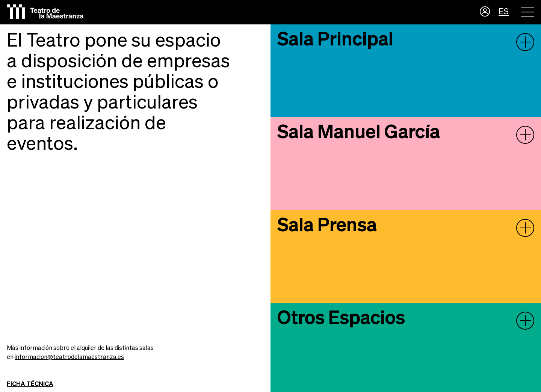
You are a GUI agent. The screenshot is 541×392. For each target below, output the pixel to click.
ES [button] (504, 12)
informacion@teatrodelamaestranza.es (69, 357)
